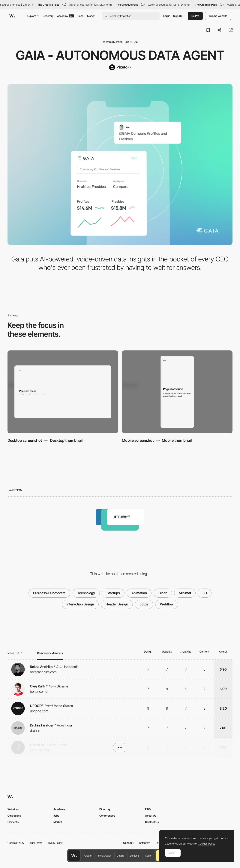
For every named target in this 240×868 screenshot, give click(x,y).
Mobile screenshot (138, 440)
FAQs (148, 809)
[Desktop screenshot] (63, 392)
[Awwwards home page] (74, 856)
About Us (151, 816)
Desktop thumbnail (66, 440)
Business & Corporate (49, 593)
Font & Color (105, 856)
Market (91, 16)
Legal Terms (36, 843)
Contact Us (152, 822)
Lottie (144, 604)
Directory (48, 16)
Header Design (117, 604)
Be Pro (195, 16)
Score (148, 856)
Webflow (167, 604)
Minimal (185, 593)
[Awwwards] (12, 16)
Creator (88, 856)
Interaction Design (80, 604)
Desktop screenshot (25, 440)
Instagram (144, 843)
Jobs (81, 16)
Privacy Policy (55, 843)
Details (120, 856)
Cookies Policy (16, 843)
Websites (13, 809)
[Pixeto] (120, 67)
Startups (113, 593)
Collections (14, 816)
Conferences (107, 816)
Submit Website (218, 16)
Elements (135, 856)
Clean (163, 593)
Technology (86, 593)
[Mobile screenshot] (177, 392)
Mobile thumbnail (177, 440)
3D (205, 593)
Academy (66, 16)
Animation (139, 593)
